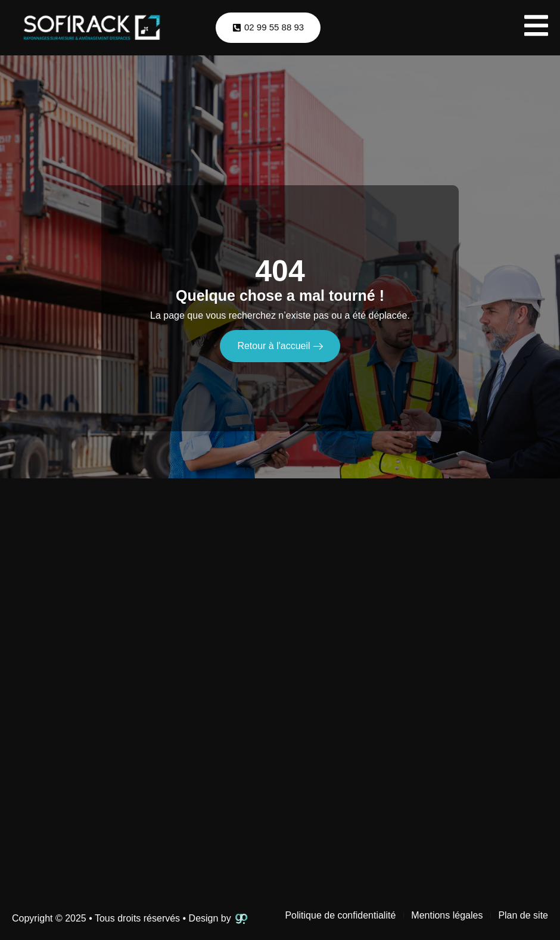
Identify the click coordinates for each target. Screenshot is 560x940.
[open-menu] (536, 28)
